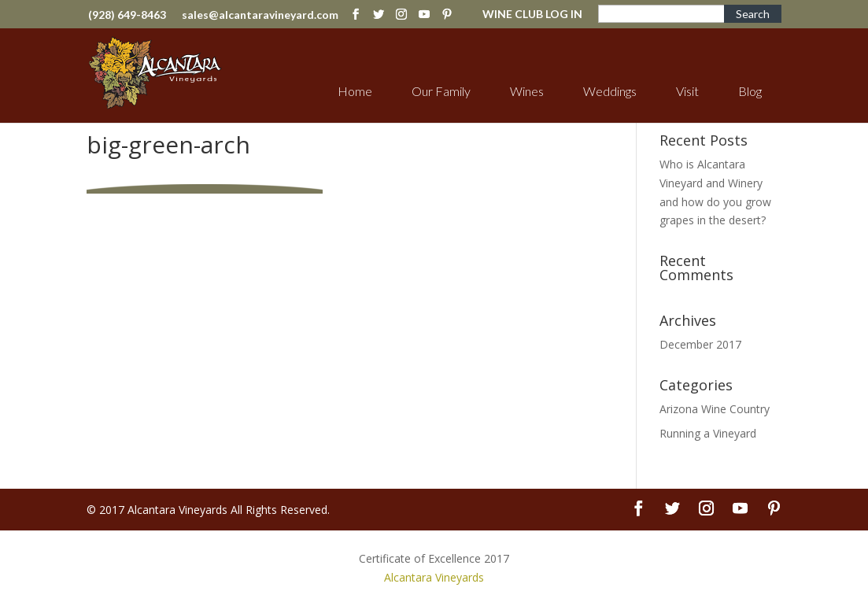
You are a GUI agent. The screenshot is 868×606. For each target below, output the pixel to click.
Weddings (610, 91)
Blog (750, 91)
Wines (527, 91)
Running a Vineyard (708, 433)
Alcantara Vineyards (434, 577)
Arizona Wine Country (715, 409)
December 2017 (700, 344)
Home (355, 91)
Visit (687, 91)
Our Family (441, 91)
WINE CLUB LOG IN (532, 15)
